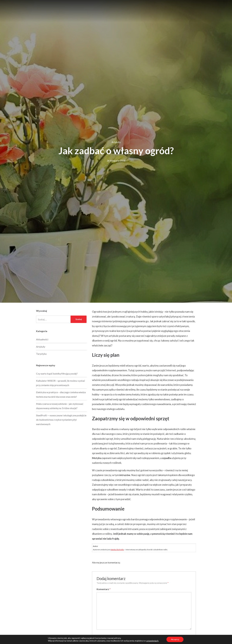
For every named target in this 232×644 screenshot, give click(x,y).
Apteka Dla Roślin (117, 550)
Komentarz (104, 589)
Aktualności (42, 339)
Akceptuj (175, 639)
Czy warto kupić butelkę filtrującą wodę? (57, 374)
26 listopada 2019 (116, 161)
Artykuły (116, 142)
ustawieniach (152, 641)
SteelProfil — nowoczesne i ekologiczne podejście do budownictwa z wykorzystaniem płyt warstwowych (61, 420)
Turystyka (41, 354)
